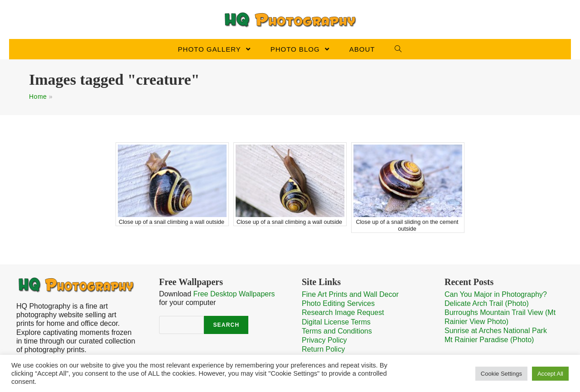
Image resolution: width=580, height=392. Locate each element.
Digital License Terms (336, 322)
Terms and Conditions (337, 331)
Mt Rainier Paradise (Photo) (489, 340)
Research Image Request (343, 312)
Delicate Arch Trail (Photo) (487, 303)
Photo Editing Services (338, 303)
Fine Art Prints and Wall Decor (350, 294)
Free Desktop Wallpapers (234, 294)
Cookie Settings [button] (501, 374)
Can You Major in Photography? (496, 294)
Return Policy (323, 349)
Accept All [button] (550, 374)
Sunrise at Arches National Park (496, 331)
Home (38, 97)
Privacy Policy (324, 340)
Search (226, 325)
